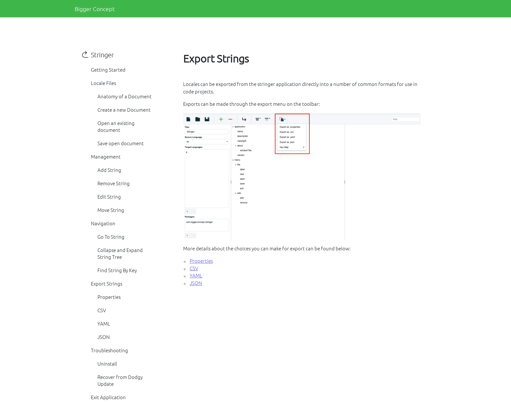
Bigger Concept (95, 9)
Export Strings (107, 283)
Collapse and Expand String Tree (120, 253)
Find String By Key (117, 270)
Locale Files (103, 83)
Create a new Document (124, 110)
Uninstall (107, 364)
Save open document (121, 143)
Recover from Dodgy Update (120, 380)
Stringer (102, 55)
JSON (104, 337)
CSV (102, 310)
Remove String (114, 183)
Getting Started (108, 70)
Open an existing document (116, 126)
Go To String (111, 237)
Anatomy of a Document (124, 96)
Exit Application (108, 397)
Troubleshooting (109, 350)
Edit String (109, 196)
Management (106, 156)
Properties (109, 297)
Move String (111, 210)
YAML (104, 323)
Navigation (103, 223)
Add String (109, 170)
